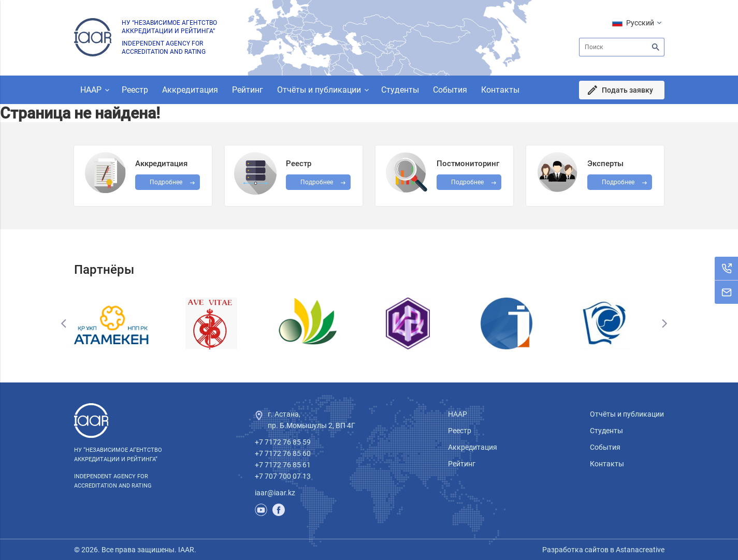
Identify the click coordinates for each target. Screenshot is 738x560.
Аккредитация (190, 90)
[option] (123, 323)
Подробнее (467, 182)
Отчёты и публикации (319, 90)
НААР (91, 90)
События (450, 90)
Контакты (500, 90)
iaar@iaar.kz (275, 493)
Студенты (400, 90)
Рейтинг (248, 90)
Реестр (135, 90)
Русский (640, 23)
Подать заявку (627, 90)
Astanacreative (639, 550)
